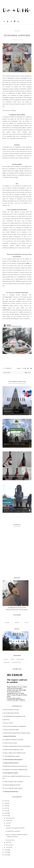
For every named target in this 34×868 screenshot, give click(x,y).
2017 (6, 816)
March (8, 842)
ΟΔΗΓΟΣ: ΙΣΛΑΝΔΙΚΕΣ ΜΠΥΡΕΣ (14, 477)
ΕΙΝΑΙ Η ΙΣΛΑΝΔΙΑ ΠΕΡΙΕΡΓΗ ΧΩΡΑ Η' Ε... (16, 510)
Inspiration (7, 662)
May (7, 825)
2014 (6, 855)
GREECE (13, 659)
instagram (17, 621)
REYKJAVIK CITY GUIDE (12, 411)
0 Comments (8, 368)
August (8, 820)
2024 (6, 803)
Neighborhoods (16, 662)
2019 (6, 811)
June (7, 823)
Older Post (28, 373)
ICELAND (17, 31)
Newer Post (7, 373)
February (8, 845)
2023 (6, 806)
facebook (7, 621)
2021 (6, 808)
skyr (11, 186)
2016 (6, 850)
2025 (6, 801)
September (9, 818)
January (8, 847)
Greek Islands (20, 659)
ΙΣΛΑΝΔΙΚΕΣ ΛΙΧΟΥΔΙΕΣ (13, 831)
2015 (6, 852)
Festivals (6, 659)
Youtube (26, 621)
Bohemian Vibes (10, 840)
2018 (6, 813)
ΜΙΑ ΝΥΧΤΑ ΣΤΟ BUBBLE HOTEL (15, 444)
